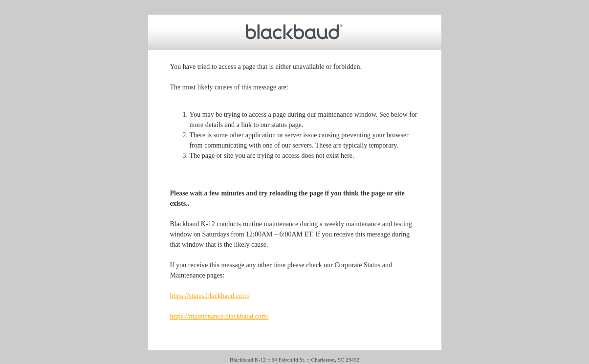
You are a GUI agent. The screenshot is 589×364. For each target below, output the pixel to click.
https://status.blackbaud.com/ (210, 296)
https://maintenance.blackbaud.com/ (219, 316)
